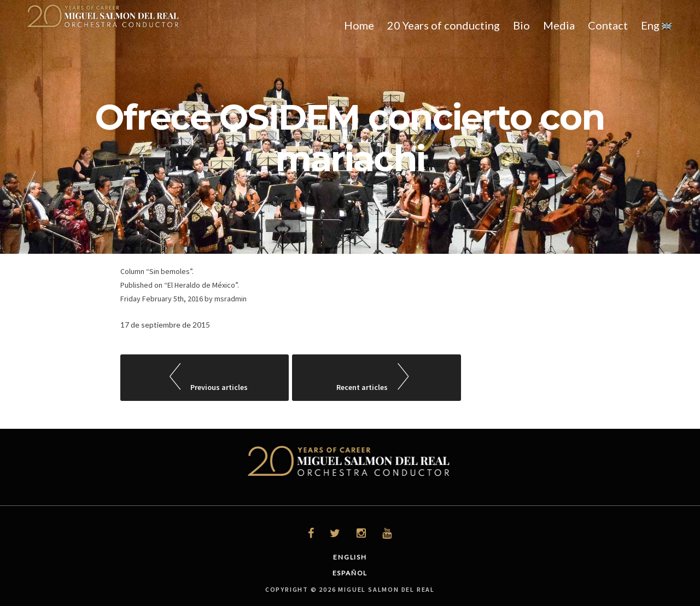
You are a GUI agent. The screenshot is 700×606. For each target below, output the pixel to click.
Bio (521, 25)
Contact (608, 25)
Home (359, 25)
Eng (656, 25)
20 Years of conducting (444, 25)
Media (559, 25)
